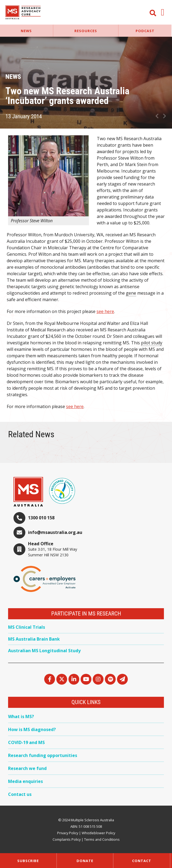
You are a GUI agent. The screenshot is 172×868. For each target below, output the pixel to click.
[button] (163, 12)
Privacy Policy (68, 833)
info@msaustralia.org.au (55, 532)
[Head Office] (19, 549)
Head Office (41, 544)
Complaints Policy (67, 839)
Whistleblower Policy (98, 833)
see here (105, 311)
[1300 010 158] (19, 518)
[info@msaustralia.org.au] (19, 533)
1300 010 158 (41, 518)
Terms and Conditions (102, 839)
